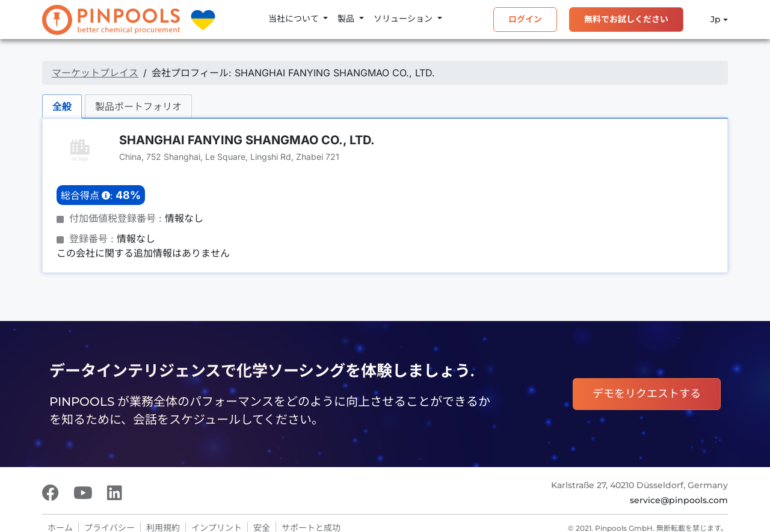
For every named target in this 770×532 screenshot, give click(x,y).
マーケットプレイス (95, 73)
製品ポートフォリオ (138, 106)
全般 (62, 106)
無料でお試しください (626, 19)
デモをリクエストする (647, 394)
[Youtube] (83, 493)
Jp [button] (708, 20)
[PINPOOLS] (111, 20)
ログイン (525, 19)
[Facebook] (51, 493)
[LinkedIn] (115, 493)
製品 (347, 19)
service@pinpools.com (679, 500)
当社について (295, 19)
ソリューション (404, 19)
